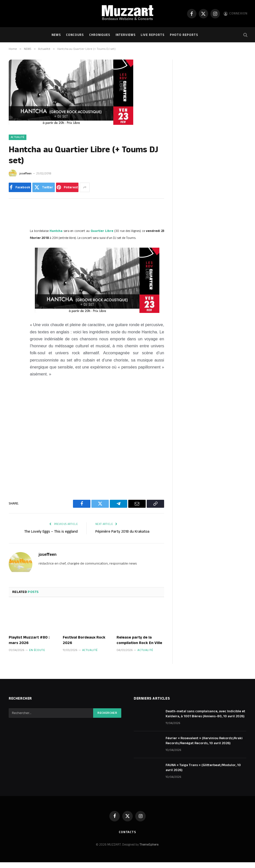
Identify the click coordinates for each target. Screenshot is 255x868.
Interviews (126, 35)
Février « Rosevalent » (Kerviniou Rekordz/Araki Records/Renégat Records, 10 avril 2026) (204, 741)
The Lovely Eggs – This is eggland (51, 532)
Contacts (127, 832)
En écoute (37, 650)
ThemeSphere (149, 845)
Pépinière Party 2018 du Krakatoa (122, 532)
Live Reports (153, 35)
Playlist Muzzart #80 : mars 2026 (29, 640)
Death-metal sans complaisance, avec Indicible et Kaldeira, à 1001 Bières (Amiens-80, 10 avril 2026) (205, 714)
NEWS (56, 35)
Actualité (18, 137)
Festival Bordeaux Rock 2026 (84, 640)
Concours (75, 35)
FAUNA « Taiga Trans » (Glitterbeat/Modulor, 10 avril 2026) (203, 768)
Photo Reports (184, 35)
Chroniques (100, 35)
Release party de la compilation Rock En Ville (139, 640)
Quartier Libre (102, 231)
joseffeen (26, 174)
